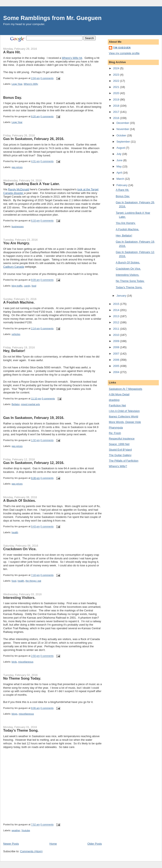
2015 (117, 304)
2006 (117, 360)
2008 (117, 347)
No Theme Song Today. (22, 678)
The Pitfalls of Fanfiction (124, 461)
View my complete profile (124, 53)
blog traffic (17, 286)
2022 (117, 81)
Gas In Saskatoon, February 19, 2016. (34, 418)
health (15, 532)
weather (16, 830)
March (121, 179)
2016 (117, 118)
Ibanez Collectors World (124, 416)
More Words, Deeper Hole (125, 422)
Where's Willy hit (72, 58)
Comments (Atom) (31, 851)
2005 (117, 366)
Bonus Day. (13, 98)
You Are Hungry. (16, 243)
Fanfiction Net (117, 405)
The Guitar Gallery (120, 455)
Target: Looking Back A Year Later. (31, 184)
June (120, 160)
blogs (15, 714)
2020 (117, 93)
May (119, 166)
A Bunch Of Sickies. (20, 500)
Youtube (26, 830)
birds (14, 662)
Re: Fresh (115, 433)
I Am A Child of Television (124, 411)
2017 (117, 112)
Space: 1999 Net (119, 444)
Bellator (16, 404)
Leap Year (17, 84)
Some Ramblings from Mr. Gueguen (52, 18)
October (122, 135)
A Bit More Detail (119, 394)
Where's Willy (31, 84)
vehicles (16, 334)
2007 (117, 354)
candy (27, 286)
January (122, 296)
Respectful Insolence (122, 439)
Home (53, 844)
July (119, 154)
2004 (117, 372)
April (120, 173)
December (123, 123)
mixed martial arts (31, 404)
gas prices (17, 167)
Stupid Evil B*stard (120, 450)
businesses (18, 226)
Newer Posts (11, 844)
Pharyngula (116, 428)
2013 (117, 316)
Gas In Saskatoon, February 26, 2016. (34, 139)
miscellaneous (26, 662)
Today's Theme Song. (21, 730)
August (121, 148)
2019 (117, 100)
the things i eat (33, 581)
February (122, 185)
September (124, 142)
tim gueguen (122, 48)
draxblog (114, 400)
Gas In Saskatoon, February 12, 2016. (34, 463)
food (34, 286)
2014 (117, 310)
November (123, 129)
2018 (117, 106)
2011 (117, 329)
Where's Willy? (118, 466)
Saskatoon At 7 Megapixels (126, 389)
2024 (117, 68)
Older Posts (95, 844)
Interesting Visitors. (19, 598)
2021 (117, 87)
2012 (117, 322)
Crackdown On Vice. (20, 549)
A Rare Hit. (12, 52)
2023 (117, 75)
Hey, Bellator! (14, 351)
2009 (117, 341)
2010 (117, 335)
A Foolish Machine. (19, 302)
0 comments (47, 78)
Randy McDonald (18, 189)
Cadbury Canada (14, 267)
